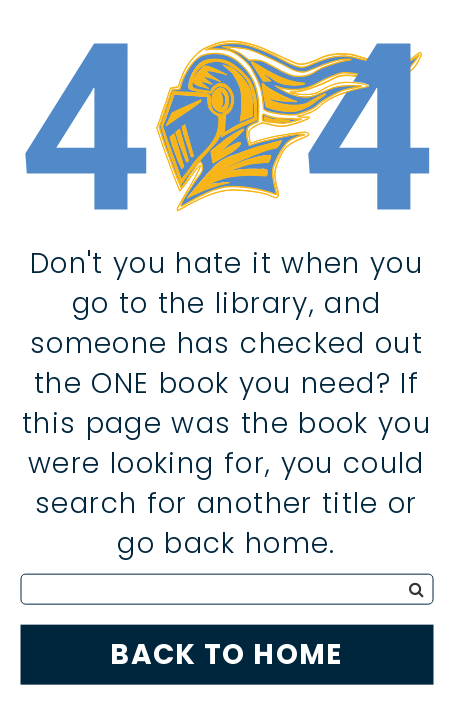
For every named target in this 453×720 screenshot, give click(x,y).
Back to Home (226, 653)
